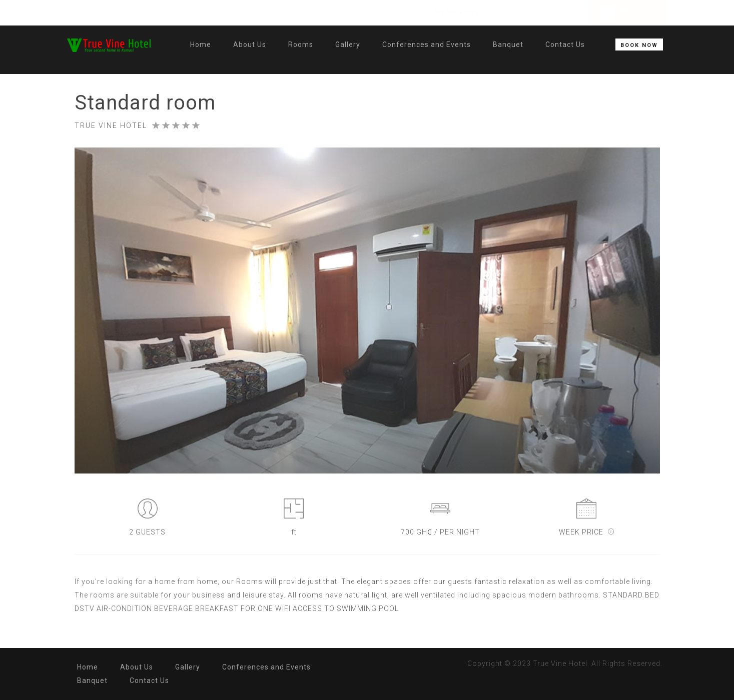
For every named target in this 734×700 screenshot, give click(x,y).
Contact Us (565, 44)
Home (201, 44)
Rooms (301, 44)
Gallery (348, 44)
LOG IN (630, 17)
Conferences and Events (427, 44)
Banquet (508, 44)
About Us (250, 44)
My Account (638, 9)
